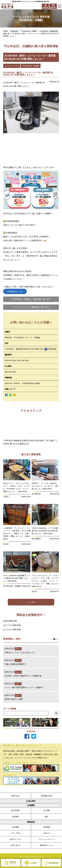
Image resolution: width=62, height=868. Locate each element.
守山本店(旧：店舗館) (29, 31)
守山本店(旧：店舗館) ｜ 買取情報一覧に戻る (31, 299)
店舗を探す (15, 31)
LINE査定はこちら (15, 292)
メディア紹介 (15, 833)
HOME (6, 31)
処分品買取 (15, 810)
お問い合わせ (15, 845)
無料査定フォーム (47, 845)
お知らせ (47, 833)
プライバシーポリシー (47, 839)
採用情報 (47, 827)
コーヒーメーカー (12, 66)
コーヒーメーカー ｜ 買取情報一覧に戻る (31, 307)
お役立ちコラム (15, 839)
